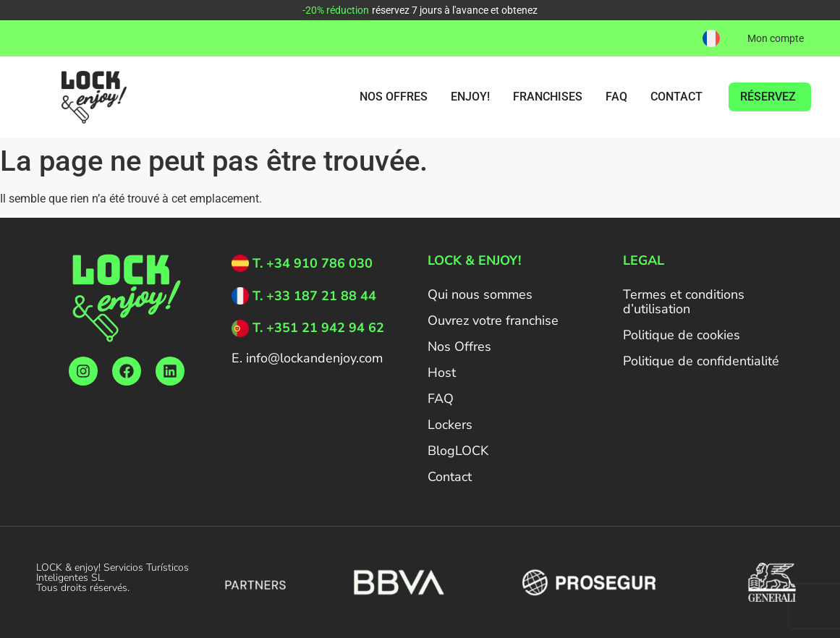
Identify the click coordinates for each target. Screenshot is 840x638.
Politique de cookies (682, 335)
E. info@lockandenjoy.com (307, 358)
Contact (450, 477)
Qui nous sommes (480, 294)
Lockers (450, 425)
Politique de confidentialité (701, 361)
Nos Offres (459, 346)
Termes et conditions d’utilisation (684, 302)
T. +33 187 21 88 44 (314, 296)
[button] (711, 38)
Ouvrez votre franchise (493, 320)
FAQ (441, 399)
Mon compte (776, 38)
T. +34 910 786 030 (313, 263)
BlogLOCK (458, 451)
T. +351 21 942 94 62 (318, 328)
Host (442, 373)
